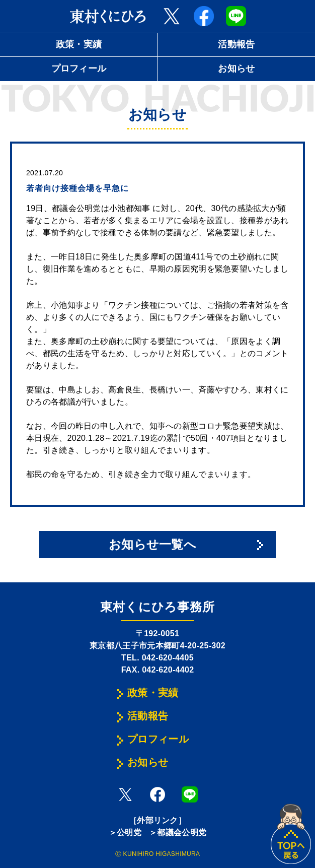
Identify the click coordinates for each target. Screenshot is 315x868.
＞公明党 (125, 832)
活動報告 (236, 44)
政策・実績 (79, 44)
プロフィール (79, 69)
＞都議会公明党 (178, 832)
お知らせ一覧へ (152, 544)
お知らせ (236, 69)
